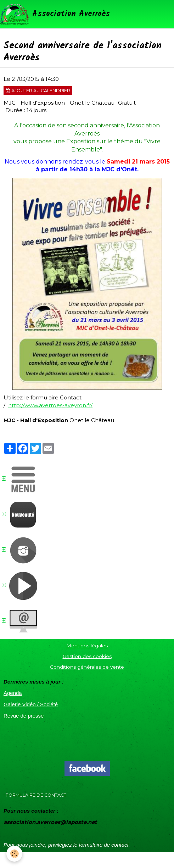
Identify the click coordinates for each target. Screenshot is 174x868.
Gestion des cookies (87, 656)
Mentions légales (87, 646)
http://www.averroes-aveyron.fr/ (50, 405)
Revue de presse (24, 716)
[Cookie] (14, 854)
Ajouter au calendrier (38, 91)
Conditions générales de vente (87, 667)
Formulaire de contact (36, 795)
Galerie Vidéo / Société (31, 704)
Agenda (13, 693)
